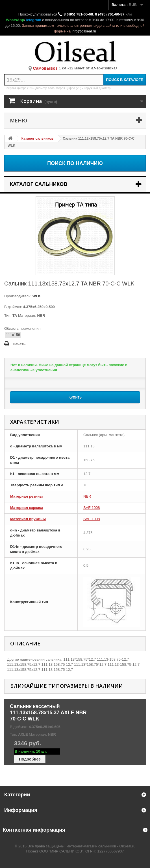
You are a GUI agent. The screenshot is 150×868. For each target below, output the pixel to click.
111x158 (13, 335)
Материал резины (26, 496)
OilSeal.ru (127, 846)
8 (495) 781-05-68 (78, 14)
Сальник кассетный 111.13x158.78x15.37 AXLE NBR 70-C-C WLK (48, 713)
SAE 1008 (92, 508)
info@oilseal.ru (84, 31)
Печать (19, 344)
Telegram (33, 20)
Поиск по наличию (75, 163)
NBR (87, 496)
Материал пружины (28, 519)
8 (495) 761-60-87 (110, 14)
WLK (36, 296)
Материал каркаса (27, 508)
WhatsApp (15, 20)
